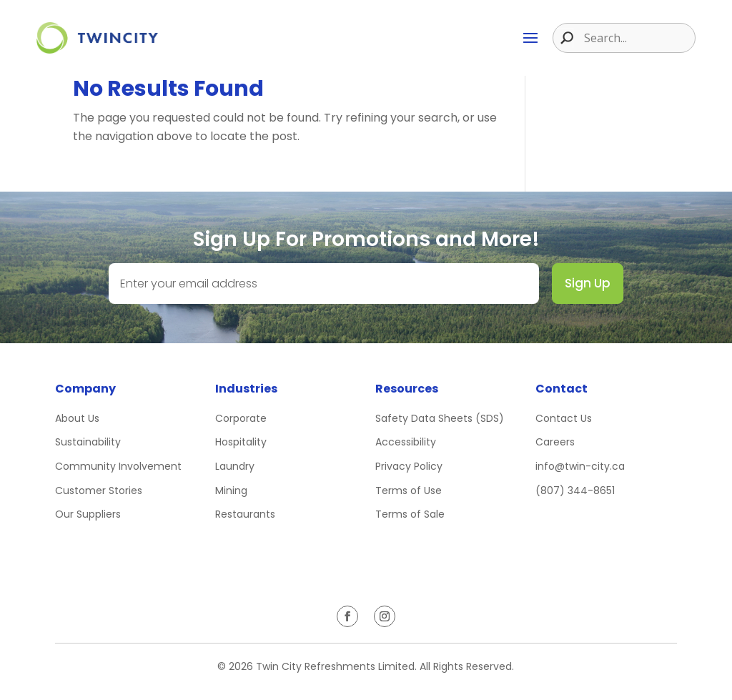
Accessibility (406, 442)
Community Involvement (118, 466)
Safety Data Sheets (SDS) (440, 418)
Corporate (241, 418)
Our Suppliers (88, 514)
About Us (77, 418)
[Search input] (638, 38)
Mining (231, 491)
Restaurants (245, 514)
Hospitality (241, 442)
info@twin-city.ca (580, 466)
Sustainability (88, 442)
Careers (555, 442)
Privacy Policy (409, 466)
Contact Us (564, 418)
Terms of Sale (410, 514)
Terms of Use (409, 491)
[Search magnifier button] (563, 38)
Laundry (235, 466)
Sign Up (588, 283)
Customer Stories (99, 491)
